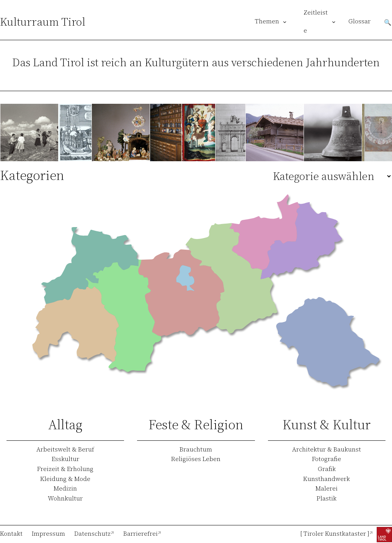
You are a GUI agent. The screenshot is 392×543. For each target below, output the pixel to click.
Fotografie (327, 459)
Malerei (327, 488)
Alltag (65, 424)
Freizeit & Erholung (65, 469)
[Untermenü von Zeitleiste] (334, 22)
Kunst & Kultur (327, 424)
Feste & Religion (196, 424)
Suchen (388, 22)
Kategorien (32, 175)
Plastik (327, 498)
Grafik (327, 469)
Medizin (65, 488)
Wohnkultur (65, 498)
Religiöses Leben (196, 459)
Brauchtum (196, 449)
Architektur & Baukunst (327, 449)
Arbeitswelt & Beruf (65, 449)
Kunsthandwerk (327, 479)
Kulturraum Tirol (43, 22)
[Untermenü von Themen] (285, 22)
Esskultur (65, 459)
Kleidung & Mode (65, 479)
